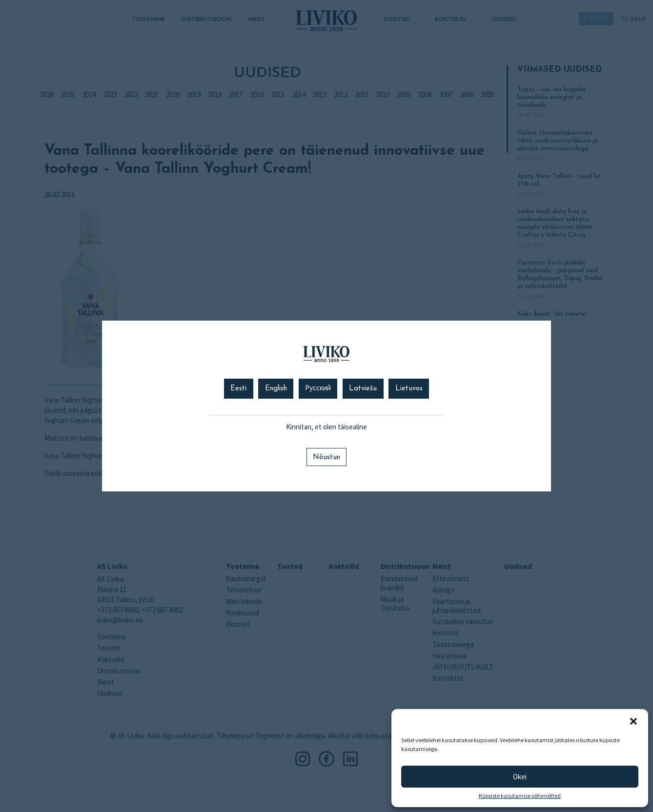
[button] (633, 721)
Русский (318, 389)
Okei (520, 777)
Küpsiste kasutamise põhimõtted (520, 796)
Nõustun (326, 457)
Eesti (238, 389)
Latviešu (363, 389)
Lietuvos (409, 389)
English (276, 389)
